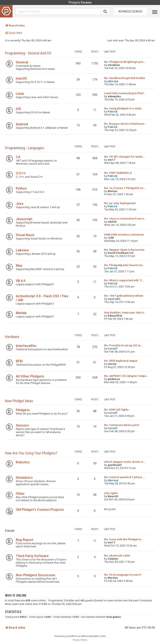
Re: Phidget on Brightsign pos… (125, 62)
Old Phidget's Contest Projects (40, 510)
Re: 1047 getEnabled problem (124, 296)
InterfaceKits (26, 346)
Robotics (23, 462)
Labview (22, 250)
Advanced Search (130, 11)
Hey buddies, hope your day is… (125, 313)
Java (20, 204)
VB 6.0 (21, 281)
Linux (20, 94)
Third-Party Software (32, 556)
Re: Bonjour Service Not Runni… (125, 124)
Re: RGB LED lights (116, 410)
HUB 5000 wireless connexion (124, 235)
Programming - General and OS (28, 53)
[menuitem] (76, 640)
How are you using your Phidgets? (31, 453)
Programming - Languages (25, 148)
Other (20, 494)
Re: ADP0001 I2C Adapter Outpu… (126, 376)
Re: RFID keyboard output (121, 361)
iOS (18, 109)
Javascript (24, 219)
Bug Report (25, 540)
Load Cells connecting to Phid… (125, 93)
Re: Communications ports (122, 425)
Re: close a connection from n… (125, 219)
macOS (21, 78)
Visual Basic (25, 235)
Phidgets (23, 410)
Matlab (21, 313)
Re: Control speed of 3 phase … (124, 477)
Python (21, 188)
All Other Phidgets (30, 376)
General (22, 62)
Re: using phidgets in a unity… (124, 108)
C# (18, 157)
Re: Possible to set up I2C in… (123, 345)
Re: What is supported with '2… (124, 280)
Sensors (22, 425)
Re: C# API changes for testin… (124, 157)
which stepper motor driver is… (125, 462)
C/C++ (21, 173)
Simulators (24, 478)
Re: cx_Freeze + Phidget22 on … (125, 188)
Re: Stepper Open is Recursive (124, 250)
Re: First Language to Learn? (123, 575)
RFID (19, 361)
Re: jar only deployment (120, 203)
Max (19, 266)
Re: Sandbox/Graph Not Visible (125, 78)
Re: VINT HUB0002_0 (118, 173)
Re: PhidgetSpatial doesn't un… (124, 265)
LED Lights (111, 493)
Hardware (12, 337)
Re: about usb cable (117, 556)
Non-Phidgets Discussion (36, 575)
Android (22, 124)
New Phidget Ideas (19, 401)
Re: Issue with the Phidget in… (124, 539)
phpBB (69, 636)
